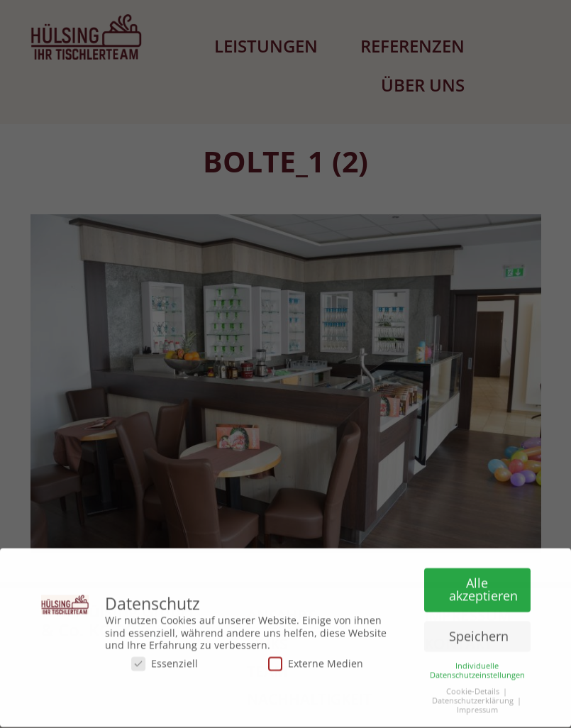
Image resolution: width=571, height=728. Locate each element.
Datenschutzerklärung (473, 698)
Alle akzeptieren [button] (483, 586)
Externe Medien (316, 660)
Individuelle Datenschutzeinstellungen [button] (477, 667)
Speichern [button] (479, 633)
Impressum (477, 707)
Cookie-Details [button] (473, 688)
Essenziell (165, 660)
